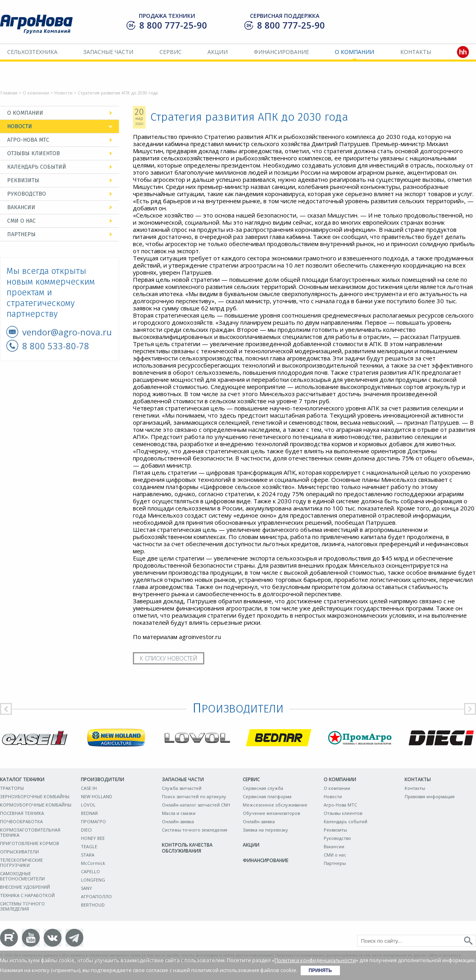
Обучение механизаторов (271, 813)
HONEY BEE (93, 838)
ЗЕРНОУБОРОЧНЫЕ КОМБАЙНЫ (35, 796)
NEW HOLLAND (97, 796)
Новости (63, 93)
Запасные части (108, 52)
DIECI (86, 830)
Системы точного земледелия (195, 830)
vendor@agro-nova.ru (67, 332)
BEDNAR (89, 813)
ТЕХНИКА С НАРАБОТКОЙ (27, 895)
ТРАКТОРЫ (12, 788)
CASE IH (89, 788)
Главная (9, 93)
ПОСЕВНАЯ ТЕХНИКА (22, 813)
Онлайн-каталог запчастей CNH (196, 805)
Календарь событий (37, 167)
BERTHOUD (93, 905)
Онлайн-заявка (178, 821)
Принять (320, 970)
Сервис (171, 52)
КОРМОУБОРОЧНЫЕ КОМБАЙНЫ (36, 805)
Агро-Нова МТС (28, 140)
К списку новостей (169, 658)
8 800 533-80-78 (56, 346)
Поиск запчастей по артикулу (194, 796)
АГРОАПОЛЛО (96, 896)
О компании (354, 52)
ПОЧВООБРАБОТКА (21, 821)
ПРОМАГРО (93, 821)
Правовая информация (430, 796)
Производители (103, 779)
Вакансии (21, 207)
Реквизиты (23, 180)
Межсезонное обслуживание (275, 805)
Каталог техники (22, 779)
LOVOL (88, 805)
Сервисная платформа (267, 796)
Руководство (27, 194)
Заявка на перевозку (265, 830)
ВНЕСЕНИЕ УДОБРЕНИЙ (25, 887)
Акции (218, 52)
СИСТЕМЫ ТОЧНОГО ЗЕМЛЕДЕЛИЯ (22, 906)
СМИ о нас (21, 221)
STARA (88, 855)
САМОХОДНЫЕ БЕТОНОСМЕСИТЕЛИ (22, 876)
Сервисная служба (263, 788)
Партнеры (21, 234)
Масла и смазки (179, 813)
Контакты (416, 52)
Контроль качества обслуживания (187, 848)
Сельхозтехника (32, 52)
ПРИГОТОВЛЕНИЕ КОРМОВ (30, 843)
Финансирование (281, 52)
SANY (86, 888)
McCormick (93, 863)
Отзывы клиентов (34, 153)
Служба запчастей (182, 788)
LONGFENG (93, 880)
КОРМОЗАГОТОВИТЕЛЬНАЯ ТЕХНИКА (30, 832)
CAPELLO (90, 871)
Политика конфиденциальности (315, 960)
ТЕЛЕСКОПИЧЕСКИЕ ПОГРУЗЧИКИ (21, 863)
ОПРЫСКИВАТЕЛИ (19, 852)
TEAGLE (89, 846)
